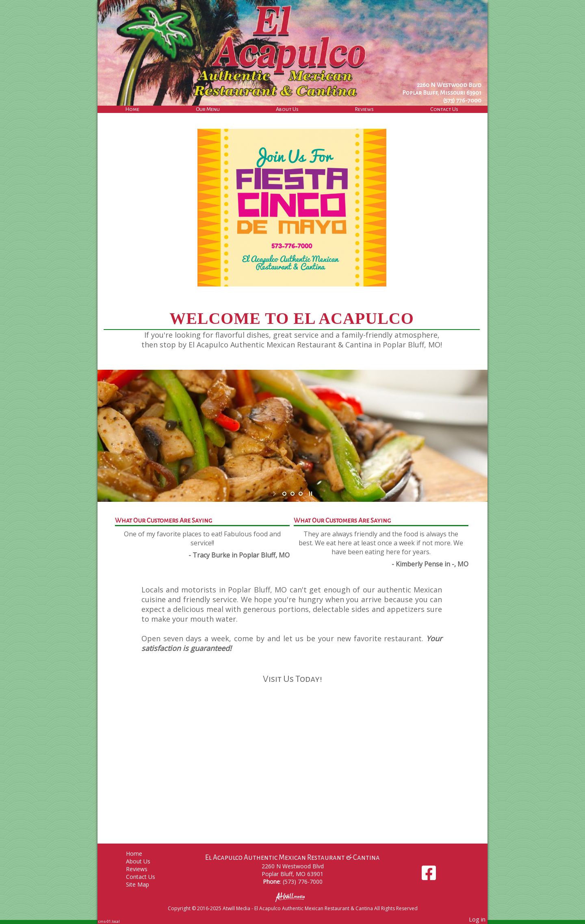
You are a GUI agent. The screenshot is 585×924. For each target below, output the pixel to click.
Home (132, 109)
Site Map (144, 884)
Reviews (364, 109)
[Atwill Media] (292, 897)
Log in (477, 919)
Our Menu (208, 109)
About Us (287, 109)
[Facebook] (429, 876)
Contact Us (444, 109)
